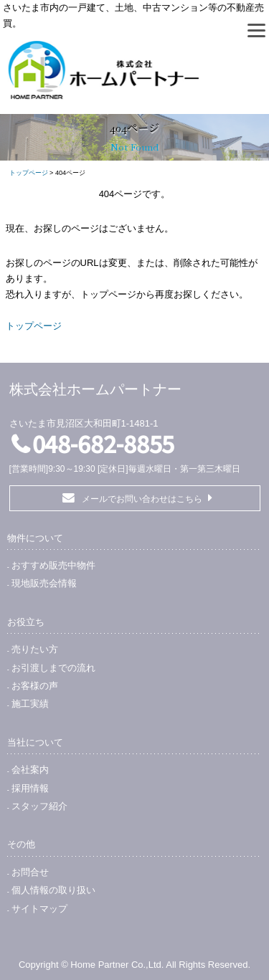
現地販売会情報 (44, 583)
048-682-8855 (104, 443)
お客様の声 (35, 686)
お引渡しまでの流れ (53, 668)
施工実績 (30, 704)
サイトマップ (39, 909)
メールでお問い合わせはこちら (142, 499)
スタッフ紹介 (39, 806)
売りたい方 (35, 649)
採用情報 (30, 788)
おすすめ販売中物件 (53, 565)
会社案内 (30, 770)
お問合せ (30, 872)
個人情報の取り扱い (53, 890)
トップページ (29, 173)
